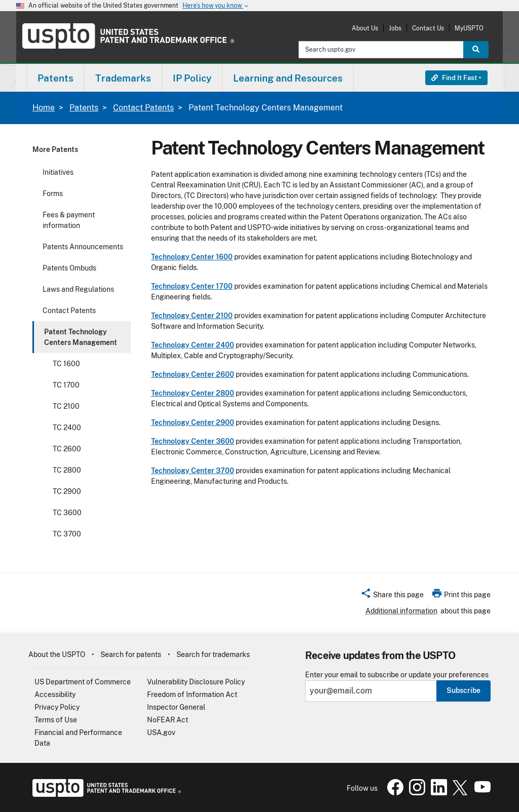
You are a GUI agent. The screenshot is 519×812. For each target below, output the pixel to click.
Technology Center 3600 (193, 441)
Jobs (395, 28)
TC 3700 (67, 534)
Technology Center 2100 (192, 316)
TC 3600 (67, 513)
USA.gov (161, 732)
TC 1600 (66, 364)
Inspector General (176, 707)
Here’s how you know (216, 6)
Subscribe (464, 690)
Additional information (401, 611)
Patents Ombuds (69, 268)
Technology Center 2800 (193, 393)
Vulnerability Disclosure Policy (196, 682)
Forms (53, 194)
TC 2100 (66, 406)
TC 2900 (67, 491)
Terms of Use (56, 720)
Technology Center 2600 (193, 374)
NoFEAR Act (168, 720)
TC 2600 (67, 449)
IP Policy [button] (192, 78)
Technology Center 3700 (193, 471)
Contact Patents (143, 108)
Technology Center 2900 (193, 422)
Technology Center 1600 (192, 257)
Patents (84, 108)
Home (44, 108)
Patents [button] (55, 78)
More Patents (55, 149)
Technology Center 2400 (193, 345)
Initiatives (58, 172)
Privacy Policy (57, 707)
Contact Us (428, 28)
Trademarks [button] (123, 78)
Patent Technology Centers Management (81, 337)
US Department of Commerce (83, 682)
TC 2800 (67, 470)
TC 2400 (67, 428)
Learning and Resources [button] (288, 78)
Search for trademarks (213, 654)
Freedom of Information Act (192, 694)
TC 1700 (66, 385)
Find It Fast (454, 78)
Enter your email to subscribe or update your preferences (397, 675)
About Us (365, 28)
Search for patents (131, 654)
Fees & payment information (69, 220)
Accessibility (55, 694)
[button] (392, 596)
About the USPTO (57, 654)
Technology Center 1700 (192, 286)
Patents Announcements (83, 247)
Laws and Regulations (78, 289)
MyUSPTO (469, 28)
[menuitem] (55, 78)
